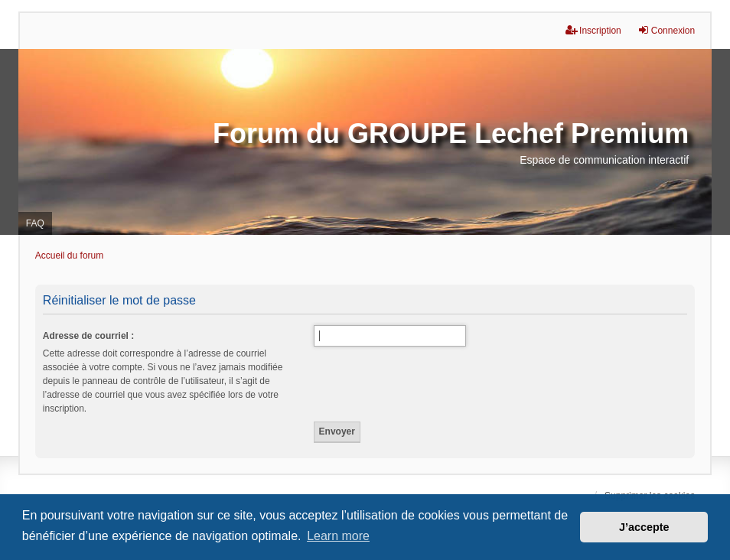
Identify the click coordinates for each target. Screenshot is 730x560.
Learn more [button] (338, 536)
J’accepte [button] (644, 527)
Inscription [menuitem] (593, 30)
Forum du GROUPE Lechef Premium (451, 133)
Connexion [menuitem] (666, 30)
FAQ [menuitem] (35, 223)
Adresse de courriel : (88, 336)
